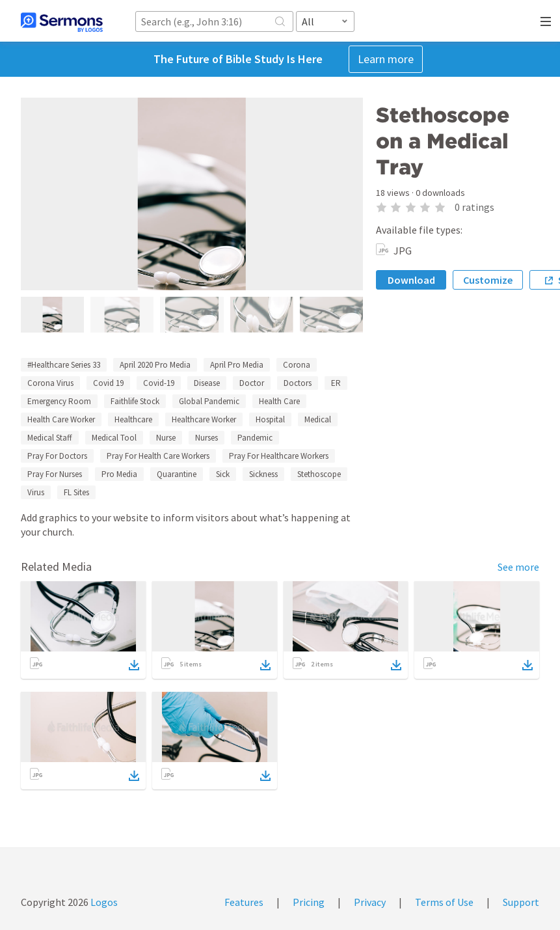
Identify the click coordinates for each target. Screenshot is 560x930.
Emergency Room (59, 401)
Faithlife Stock (135, 401)
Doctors (298, 383)
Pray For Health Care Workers (158, 456)
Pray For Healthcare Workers (279, 456)
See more (518, 567)
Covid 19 (108, 383)
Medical (318, 419)
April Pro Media (237, 365)
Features (244, 902)
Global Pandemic (209, 401)
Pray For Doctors (57, 456)
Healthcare (133, 419)
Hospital (270, 419)
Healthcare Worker (204, 419)
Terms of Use (444, 902)
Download (411, 280)
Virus (36, 492)
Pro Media (119, 474)
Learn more (386, 59)
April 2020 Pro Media (155, 365)
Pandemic (255, 438)
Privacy (370, 902)
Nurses (207, 438)
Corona (297, 365)
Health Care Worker (61, 419)
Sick (223, 474)
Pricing (309, 902)
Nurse (166, 438)
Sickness (263, 474)
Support (521, 902)
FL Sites (76, 492)
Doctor (252, 383)
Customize (488, 280)
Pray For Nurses (55, 474)
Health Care (279, 401)
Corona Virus (50, 383)
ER (336, 383)
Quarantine (177, 474)
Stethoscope (319, 474)
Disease (207, 383)
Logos (103, 902)
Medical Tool (114, 438)
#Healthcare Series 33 (64, 365)
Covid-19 (159, 383)
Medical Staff (50, 438)
